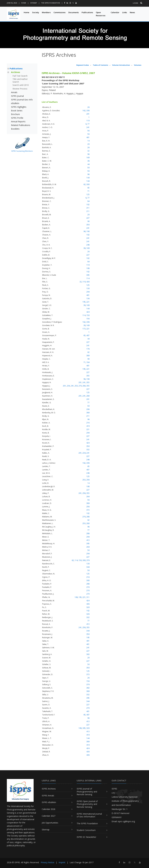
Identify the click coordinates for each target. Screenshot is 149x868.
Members (46, 12)
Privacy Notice (48, 862)
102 (88, 205)
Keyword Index (83, 65)
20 (88, 144)
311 (88, 208)
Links (125, 12)
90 (88, 221)
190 (88, 231)
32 (88, 151)
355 (88, 376)
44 (88, 164)
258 (88, 480)
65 (88, 188)
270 (80, 386)
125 (88, 194)
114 (88, 278)
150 (88, 315)
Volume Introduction (121, 65)
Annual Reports (18, 121)
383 (88, 688)
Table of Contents (100, 65)
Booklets (15, 129)
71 (88, 191)
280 (84, 386)
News (132, 12)
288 (88, 517)
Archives (16, 72)
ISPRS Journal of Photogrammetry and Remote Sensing (87, 792)
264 (88, 497)
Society (36, 12)
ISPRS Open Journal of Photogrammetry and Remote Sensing (87, 804)
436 (88, 604)
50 (88, 168)
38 (88, 161)
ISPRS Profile (17, 118)
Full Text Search (20, 76)
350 (88, 225)
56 (88, 131)
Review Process (20, 89)
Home (24, 3)
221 (88, 302)
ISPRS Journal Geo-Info (22, 100)
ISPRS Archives (49, 789)
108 (88, 268)
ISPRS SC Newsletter (86, 837)
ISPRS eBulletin (49, 802)
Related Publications (21, 125)
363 (88, 654)
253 (76, 386)
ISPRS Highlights (19, 107)
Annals (14, 92)
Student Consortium (86, 830)
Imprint (62, 862)
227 (88, 218)
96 (88, 154)
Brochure (15, 114)
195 (84, 302)
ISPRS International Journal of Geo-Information (89, 815)
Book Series (17, 111)
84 (88, 201)
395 (88, 544)
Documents (74, 12)
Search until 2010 (21, 85)
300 (88, 184)
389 (88, 356)
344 (88, 567)
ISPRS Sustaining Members (22, 151)
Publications (87, 12)
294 (88, 292)
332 (88, 450)
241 (88, 127)
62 (85, 184)
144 (88, 178)
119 (88, 121)
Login (135, 3)
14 (88, 141)
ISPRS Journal (17, 96)
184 (88, 362)
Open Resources (101, 14)
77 (88, 124)
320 (88, 607)
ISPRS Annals (48, 796)
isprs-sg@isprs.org (126, 821)
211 (88, 211)
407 (88, 335)
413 (88, 540)
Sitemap (34, 3)
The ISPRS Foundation (51, 3)
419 (88, 426)
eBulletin (15, 103)
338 (88, 111)
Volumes (138, 65)
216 (88, 423)
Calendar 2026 (49, 809)
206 (88, 409)
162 (84, 111)
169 (88, 158)
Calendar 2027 (49, 816)
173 (84, 329)
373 (88, 510)
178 (88, 349)
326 (88, 614)
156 (88, 319)
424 (88, 312)
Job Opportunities (50, 823)
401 (88, 137)
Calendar (115, 12)
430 (88, 282)
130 (88, 288)
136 (88, 299)
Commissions (60, 12)
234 (68, 386)
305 (88, 275)
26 (88, 107)
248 (88, 245)
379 (88, 560)
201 (88, 114)
